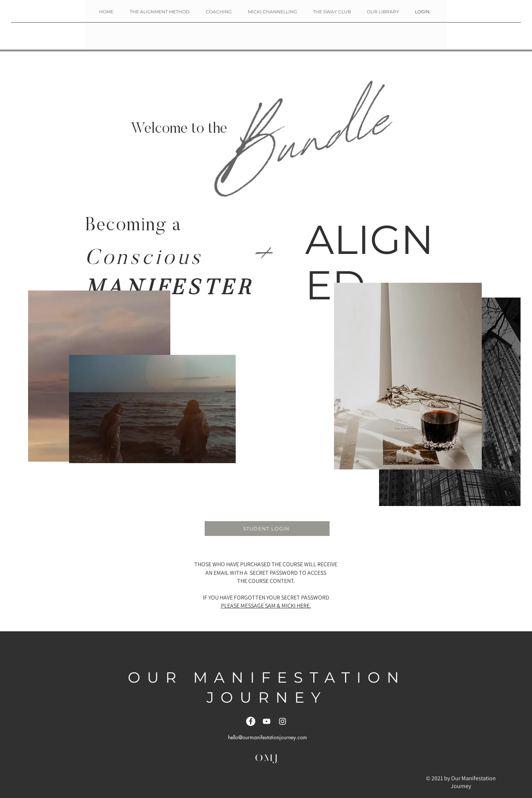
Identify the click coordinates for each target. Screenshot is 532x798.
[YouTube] (267, 721)
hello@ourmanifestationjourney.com (267, 737)
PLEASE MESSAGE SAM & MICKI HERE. (266, 606)
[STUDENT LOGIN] (267, 529)
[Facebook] (251, 721)
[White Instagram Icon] (282, 721)
